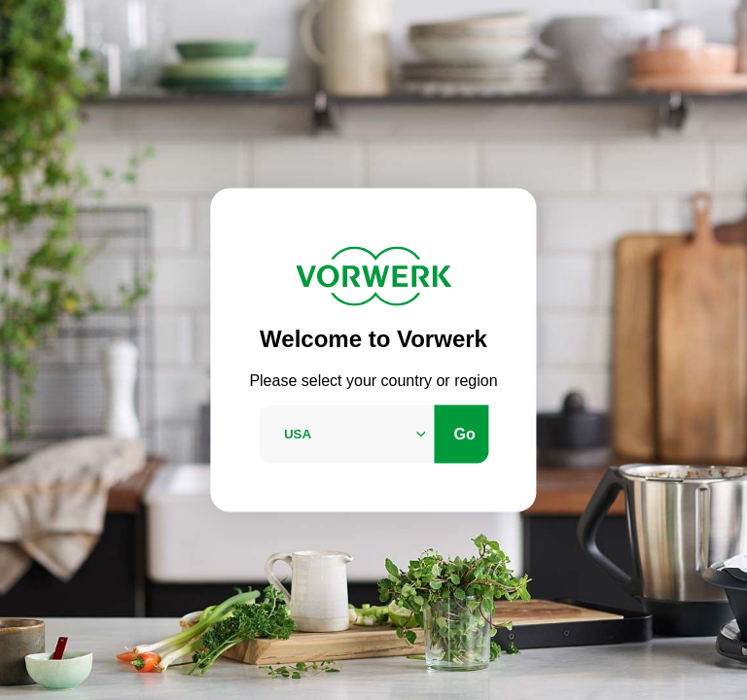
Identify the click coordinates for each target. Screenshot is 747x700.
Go (465, 433)
